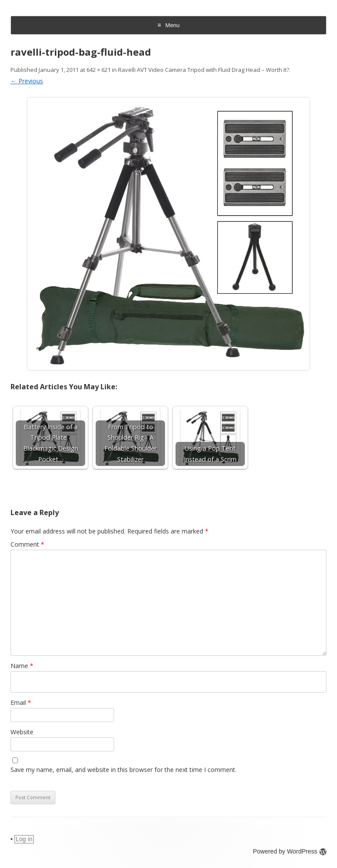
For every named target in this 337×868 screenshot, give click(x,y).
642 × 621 (99, 70)
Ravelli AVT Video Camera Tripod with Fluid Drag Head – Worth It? (204, 70)
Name (22, 666)
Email (21, 703)
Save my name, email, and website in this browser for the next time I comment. (124, 770)
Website (22, 732)
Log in (24, 839)
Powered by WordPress (290, 851)
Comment (27, 544)
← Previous (27, 81)
